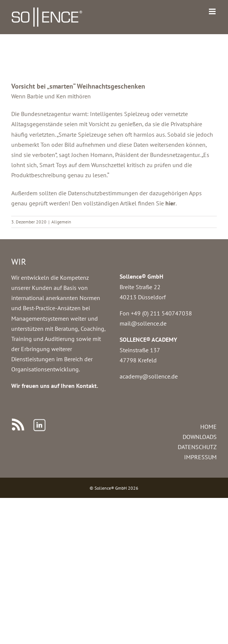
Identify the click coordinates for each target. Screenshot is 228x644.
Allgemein (61, 222)
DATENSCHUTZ (197, 447)
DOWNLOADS (200, 437)
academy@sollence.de (149, 376)
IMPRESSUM (200, 457)
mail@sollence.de (143, 323)
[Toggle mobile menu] (213, 11)
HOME (208, 427)
